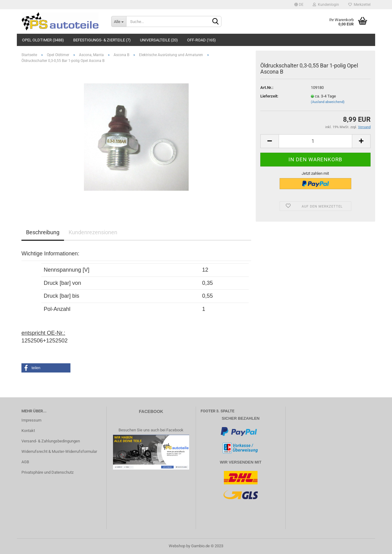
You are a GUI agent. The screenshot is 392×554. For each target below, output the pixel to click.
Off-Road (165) (202, 40)
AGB (25, 462)
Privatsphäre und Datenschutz (47, 472)
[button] (46, 368)
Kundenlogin (326, 5)
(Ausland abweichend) (328, 102)
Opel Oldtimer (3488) (43, 40)
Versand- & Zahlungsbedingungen (51, 441)
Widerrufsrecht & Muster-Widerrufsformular (59, 451)
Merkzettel (359, 5)
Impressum (31, 420)
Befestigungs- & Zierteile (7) (102, 40)
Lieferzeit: (269, 96)
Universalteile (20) (159, 40)
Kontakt (28, 431)
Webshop (177, 546)
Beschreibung (43, 232)
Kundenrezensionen (93, 232)
